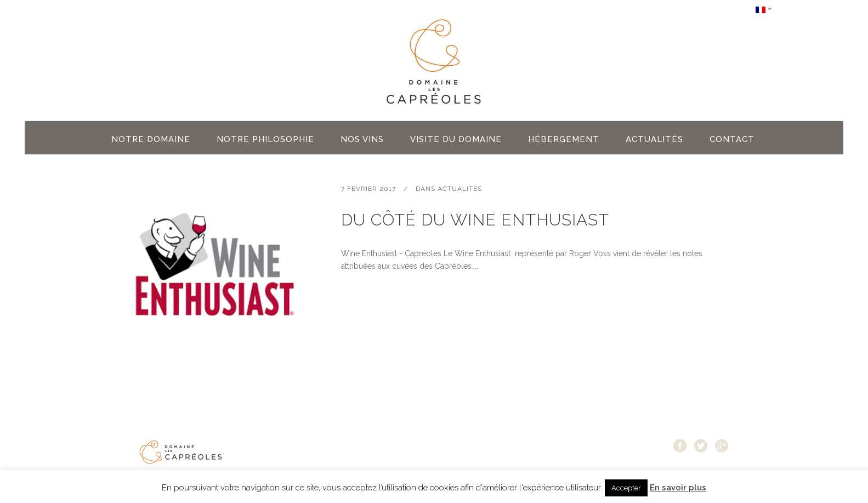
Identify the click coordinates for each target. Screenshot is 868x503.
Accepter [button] (626, 488)
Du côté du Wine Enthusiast (475, 220)
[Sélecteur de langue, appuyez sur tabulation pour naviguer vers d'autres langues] (764, 9)
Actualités (460, 189)
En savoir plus (678, 488)
